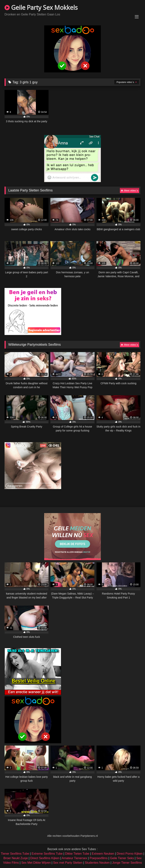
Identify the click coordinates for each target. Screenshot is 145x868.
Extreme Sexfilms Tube (47, 854)
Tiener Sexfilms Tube (15, 854)
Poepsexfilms (99, 858)
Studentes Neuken (97, 863)
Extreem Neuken (103, 854)
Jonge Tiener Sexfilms (127, 863)
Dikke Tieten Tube (77, 854)
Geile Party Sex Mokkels (41, 7)
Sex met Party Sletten (68, 863)
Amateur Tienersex (74, 858)
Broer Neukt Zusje (16, 858)
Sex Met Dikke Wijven (36, 863)
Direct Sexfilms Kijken (45, 858)
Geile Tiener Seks (122, 858)
